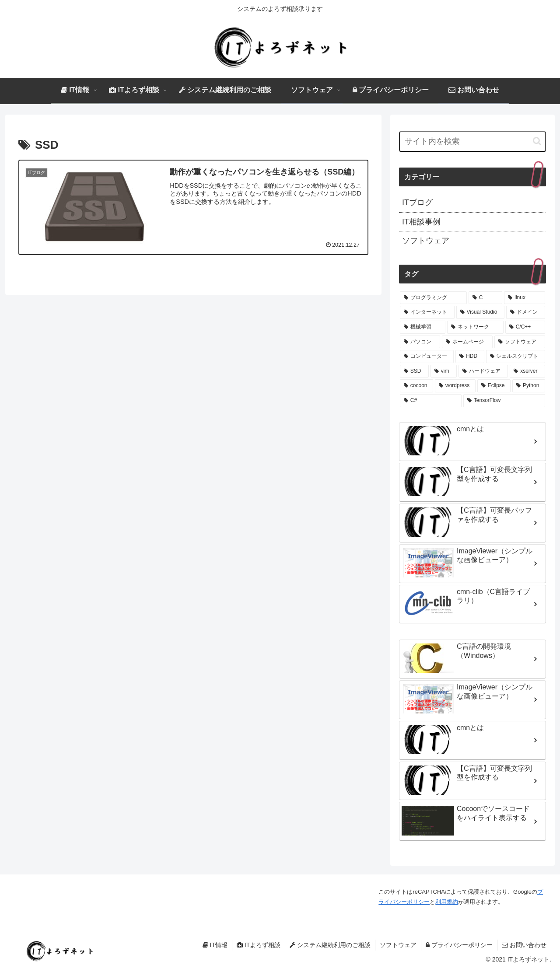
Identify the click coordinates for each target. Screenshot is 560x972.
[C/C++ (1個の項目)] (525, 327)
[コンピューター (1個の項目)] (427, 357)
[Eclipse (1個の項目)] (494, 386)
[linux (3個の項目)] (525, 298)
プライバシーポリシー (459, 945)
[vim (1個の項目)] (444, 371)
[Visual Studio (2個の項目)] (481, 312)
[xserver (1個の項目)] (527, 371)
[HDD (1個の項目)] (470, 357)
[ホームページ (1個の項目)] (467, 342)
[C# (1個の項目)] (431, 401)
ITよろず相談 (259, 945)
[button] (537, 141)
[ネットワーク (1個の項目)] (475, 327)
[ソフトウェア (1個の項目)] (520, 342)
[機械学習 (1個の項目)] (423, 327)
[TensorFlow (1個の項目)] (504, 401)
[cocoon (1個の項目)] (416, 386)
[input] (472, 142)
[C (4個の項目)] (486, 298)
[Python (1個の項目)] (529, 386)
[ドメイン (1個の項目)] (526, 312)
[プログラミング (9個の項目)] (433, 298)
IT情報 (215, 945)
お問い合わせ (524, 945)
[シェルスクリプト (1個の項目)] (516, 357)
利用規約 (447, 902)
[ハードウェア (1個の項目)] (483, 371)
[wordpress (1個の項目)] (455, 386)
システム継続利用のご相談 (330, 945)
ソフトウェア (398, 945)
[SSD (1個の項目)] (414, 371)
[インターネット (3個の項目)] (427, 312)
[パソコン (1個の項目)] (420, 342)
